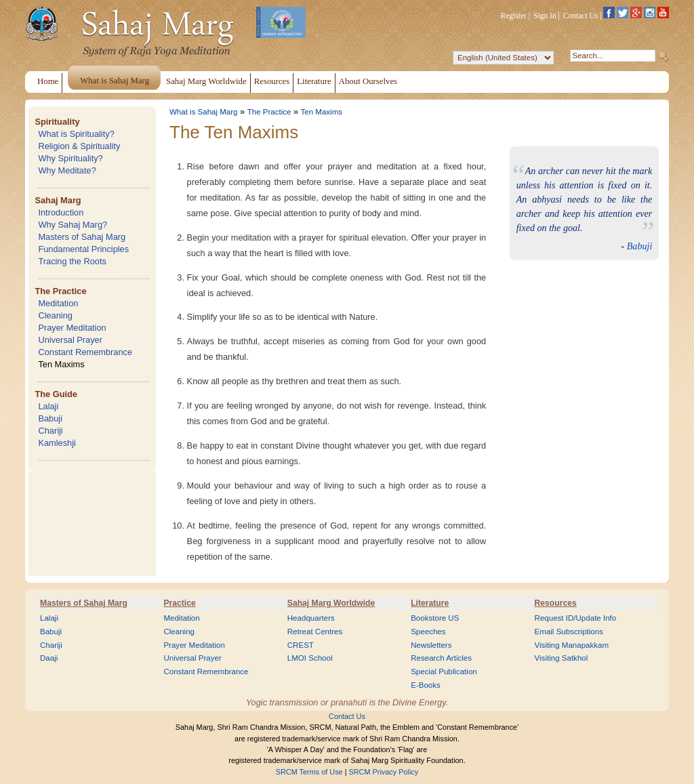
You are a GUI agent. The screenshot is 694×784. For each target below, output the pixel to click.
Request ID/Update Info (576, 618)
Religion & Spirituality (79, 146)
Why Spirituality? (70, 158)
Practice (179, 603)
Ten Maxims (61, 364)
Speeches (428, 632)
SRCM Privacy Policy (384, 772)
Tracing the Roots (72, 261)
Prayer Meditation (72, 328)
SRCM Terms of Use (309, 772)
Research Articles (441, 658)
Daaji (49, 658)
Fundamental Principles (83, 249)
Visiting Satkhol (562, 658)
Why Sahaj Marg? (73, 225)
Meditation (58, 303)
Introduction (61, 212)
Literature (430, 603)
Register (514, 16)
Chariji (50, 431)
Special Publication (444, 672)
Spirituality (57, 122)
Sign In (545, 16)
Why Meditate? (67, 170)
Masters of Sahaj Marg (82, 237)
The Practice (60, 291)
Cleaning (55, 315)
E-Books (426, 685)
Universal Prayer (70, 340)
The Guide (56, 394)
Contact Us (581, 16)
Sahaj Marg (58, 200)
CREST (301, 645)
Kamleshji (57, 443)
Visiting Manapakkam (572, 645)
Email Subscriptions (569, 632)
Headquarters (311, 618)
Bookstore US (435, 618)
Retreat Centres (315, 632)
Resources (556, 603)
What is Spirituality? (76, 134)
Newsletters (431, 645)
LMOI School (310, 658)
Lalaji (48, 406)
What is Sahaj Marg (203, 112)
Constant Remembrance (85, 352)
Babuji (50, 418)
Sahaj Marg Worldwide (331, 603)
